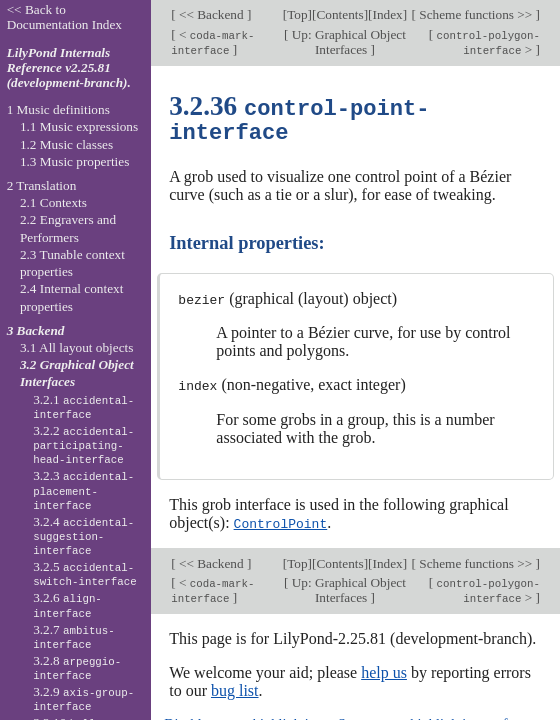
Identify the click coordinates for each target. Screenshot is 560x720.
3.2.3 (83, 490)
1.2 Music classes (66, 144)
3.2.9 (83, 699)
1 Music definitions (58, 109)
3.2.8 (77, 668)
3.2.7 (74, 637)
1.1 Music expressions (79, 126)
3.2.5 (85, 574)
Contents (339, 14)
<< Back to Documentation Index (64, 17)
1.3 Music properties (74, 161)
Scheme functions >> (476, 14)
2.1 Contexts (53, 202)
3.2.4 (83, 536)
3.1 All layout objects (76, 347)
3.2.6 (67, 605)
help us (384, 669)
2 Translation (42, 185)
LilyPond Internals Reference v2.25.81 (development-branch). (69, 67)
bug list (235, 687)
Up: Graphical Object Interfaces (347, 42)
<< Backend (211, 14)
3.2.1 (83, 407)
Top (297, 14)
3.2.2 (83, 445)
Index (387, 14)
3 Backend (36, 330)
